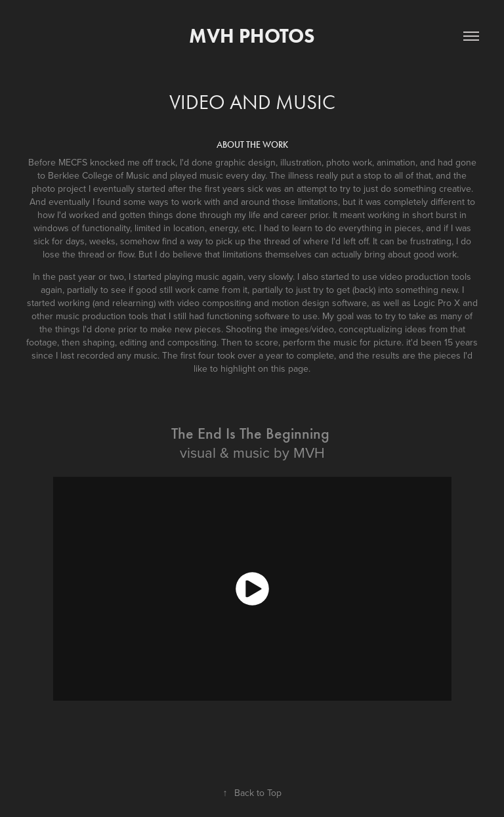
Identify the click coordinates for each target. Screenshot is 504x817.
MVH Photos (252, 36)
